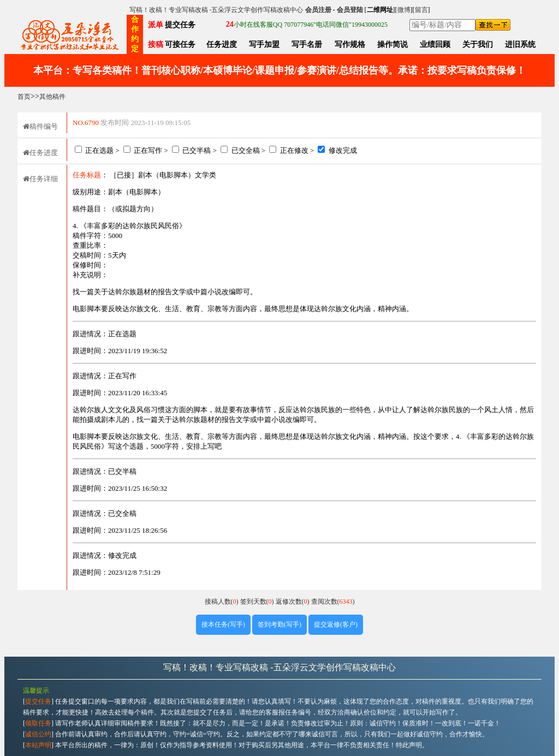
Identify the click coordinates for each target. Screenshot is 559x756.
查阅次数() (333, 602)
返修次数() (293, 602)
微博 (404, 10)
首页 (24, 97)
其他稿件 (52, 97)
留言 (421, 10)
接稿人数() (222, 602)
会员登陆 (350, 10)
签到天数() (258, 602)
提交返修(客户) (336, 624)
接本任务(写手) (223, 624)
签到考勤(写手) (279, 624)
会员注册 (318, 10)
